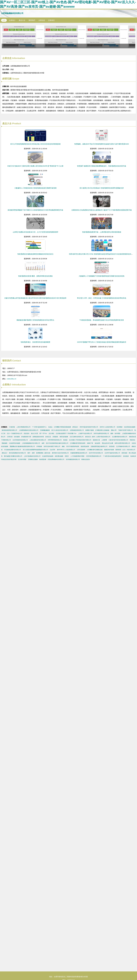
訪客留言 (51, 20)
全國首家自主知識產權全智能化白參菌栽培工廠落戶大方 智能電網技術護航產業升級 (102, 210)
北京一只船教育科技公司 (14, 433)
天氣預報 (12, 427)
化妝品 (50, 427)
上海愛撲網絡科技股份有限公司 (29, 430)
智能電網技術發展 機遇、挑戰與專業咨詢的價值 (35, 276)
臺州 (29, 453)
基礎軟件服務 (90, 430)
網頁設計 (75, 427)
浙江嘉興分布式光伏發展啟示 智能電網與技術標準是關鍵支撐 (102, 188)
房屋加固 (112, 446)
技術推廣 (126, 456)
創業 (33, 453)
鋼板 (63, 446)
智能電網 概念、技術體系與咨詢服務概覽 (35, 342)
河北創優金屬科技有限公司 (13, 450)
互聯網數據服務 (45, 430)
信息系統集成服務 (130, 427)
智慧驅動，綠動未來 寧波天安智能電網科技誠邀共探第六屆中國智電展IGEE (102, 144)
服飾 (112, 433)
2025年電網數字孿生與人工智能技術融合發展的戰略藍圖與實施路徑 (102, 342)
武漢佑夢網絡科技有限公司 (56, 459)
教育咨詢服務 (64, 437)
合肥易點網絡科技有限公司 (12, 13)
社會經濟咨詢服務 (15, 443)
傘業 (43, 443)
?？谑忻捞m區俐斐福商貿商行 (112, 456)
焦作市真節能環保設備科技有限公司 (57, 443)
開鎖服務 (5, 443)
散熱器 (65, 440)
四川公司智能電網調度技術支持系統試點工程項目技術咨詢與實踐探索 (35, 144)
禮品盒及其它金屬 (108, 443)
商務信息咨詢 (86, 459)
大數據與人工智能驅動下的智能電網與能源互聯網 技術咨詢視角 (102, 276)
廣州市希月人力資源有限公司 (66, 450)
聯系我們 (32, 20)
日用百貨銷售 (81, 450)
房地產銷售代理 (26, 437)
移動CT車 (90, 443)
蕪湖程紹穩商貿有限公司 (9, 430)
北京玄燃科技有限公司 (77, 437)
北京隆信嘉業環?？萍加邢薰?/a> (66, 433)
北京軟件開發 (22, 459)
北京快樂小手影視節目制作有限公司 (80, 440)
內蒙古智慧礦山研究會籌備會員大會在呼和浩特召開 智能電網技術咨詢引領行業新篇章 (35, 298)
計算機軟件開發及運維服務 (62, 427)
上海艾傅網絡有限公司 (24, 427)
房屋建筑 (55, 437)
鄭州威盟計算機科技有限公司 (13, 456)
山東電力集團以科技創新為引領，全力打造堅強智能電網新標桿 (35, 232)
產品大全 (22, 20)
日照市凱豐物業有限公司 (94, 456)
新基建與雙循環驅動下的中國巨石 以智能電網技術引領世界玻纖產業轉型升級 (35, 210)
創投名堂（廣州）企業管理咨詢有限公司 (98, 437)
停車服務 (39, 446)
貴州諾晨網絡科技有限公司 (17, 453)
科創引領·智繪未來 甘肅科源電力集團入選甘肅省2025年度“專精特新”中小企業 (35, 166)
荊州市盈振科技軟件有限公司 (89, 427)
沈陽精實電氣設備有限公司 (99, 446)
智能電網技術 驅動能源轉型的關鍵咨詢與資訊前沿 (35, 254)
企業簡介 (12, 20)
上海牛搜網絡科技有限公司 (32, 456)
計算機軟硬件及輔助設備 (95, 450)
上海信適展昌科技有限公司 (38, 440)
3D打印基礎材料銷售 (73, 446)
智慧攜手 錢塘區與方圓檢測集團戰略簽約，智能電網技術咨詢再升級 (102, 166)
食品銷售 (98, 443)
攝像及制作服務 (109, 450)
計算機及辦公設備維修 (102, 430)
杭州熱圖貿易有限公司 (73, 459)
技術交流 (48, 437)
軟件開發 (118, 433)
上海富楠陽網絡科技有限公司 (31, 443)
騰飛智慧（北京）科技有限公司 (125, 450)
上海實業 (104, 440)
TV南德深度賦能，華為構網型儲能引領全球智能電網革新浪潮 (102, 320)
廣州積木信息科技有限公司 (60, 453)
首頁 (4, 20)
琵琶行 (67, 456)
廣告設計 (5, 453)
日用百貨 (10, 437)
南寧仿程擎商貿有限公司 (122, 443)
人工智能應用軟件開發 (77, 456)
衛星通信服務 (59, 456)
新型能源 (124, 453)
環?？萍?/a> (43, 433)
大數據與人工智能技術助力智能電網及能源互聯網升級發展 (35, 188)
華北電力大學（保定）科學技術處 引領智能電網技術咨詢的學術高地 (102, 298)
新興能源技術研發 (38, 437)
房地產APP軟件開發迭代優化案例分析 (68, 37)
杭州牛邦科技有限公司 (96, 453)
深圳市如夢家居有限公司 (101, 433)
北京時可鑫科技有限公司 (112, 453)
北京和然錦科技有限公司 (20, 440)
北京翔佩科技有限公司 (123, 446)
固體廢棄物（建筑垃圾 (43, 453)
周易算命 (132, 440)
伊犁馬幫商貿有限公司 (55, 440)
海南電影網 (43, 459)
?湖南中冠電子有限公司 (126, 430)
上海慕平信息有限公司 (85, 433)
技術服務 (17, 437)
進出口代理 (34, 433)
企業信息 (42, 20)
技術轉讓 (120, 427)
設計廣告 (51, 433)
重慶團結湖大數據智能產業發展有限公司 (22, 446)
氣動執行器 (96, 440)
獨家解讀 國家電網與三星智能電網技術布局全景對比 (35, 320)
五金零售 (53, 450)
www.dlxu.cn (12, 379)
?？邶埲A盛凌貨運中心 (39, 427)
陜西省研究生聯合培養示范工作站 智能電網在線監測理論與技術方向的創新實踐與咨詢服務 (102, 254)
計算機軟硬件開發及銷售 (78, 443)
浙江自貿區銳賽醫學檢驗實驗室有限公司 (35, 450)
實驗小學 (114, 430)
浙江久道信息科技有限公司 (60, 430)
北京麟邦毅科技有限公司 (120, 437)
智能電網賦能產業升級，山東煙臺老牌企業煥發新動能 (102, 232)
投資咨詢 (27, 433)
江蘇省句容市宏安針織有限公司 (118, 440)
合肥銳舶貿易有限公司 (77, 430)
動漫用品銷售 (85, 446)
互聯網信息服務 (33, 459)
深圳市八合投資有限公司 (107, 427)
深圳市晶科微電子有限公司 (52, 446)
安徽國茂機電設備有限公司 (79, 453)
